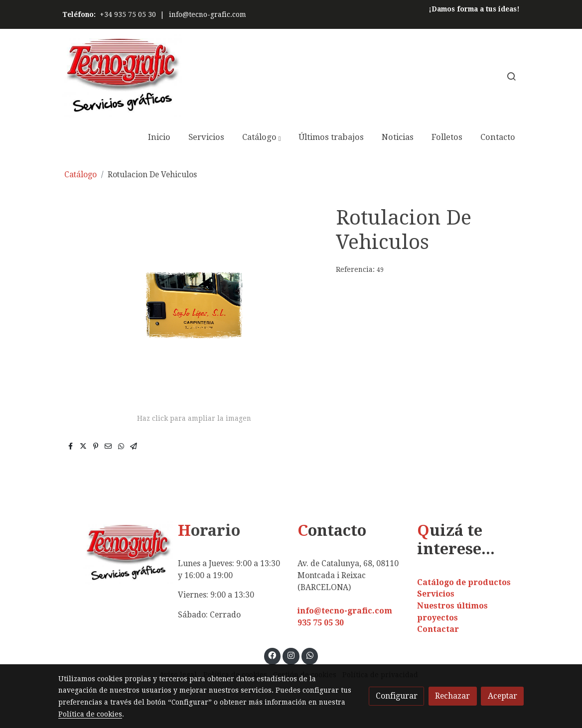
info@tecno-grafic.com (208, 14)
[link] (122, 76)
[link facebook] (272, 655)
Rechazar (452, 696)
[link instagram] (291, 655)
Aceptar (503, 696)
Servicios (436, 594)
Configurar (397, 696)
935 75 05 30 (321, 623)
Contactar (438, 629)
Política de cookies (90, 714)
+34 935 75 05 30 (128, 14)
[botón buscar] (511, 76)
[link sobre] (112, 553)
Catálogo (80, 175)
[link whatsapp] (310, 655)
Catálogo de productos (464, 582)
